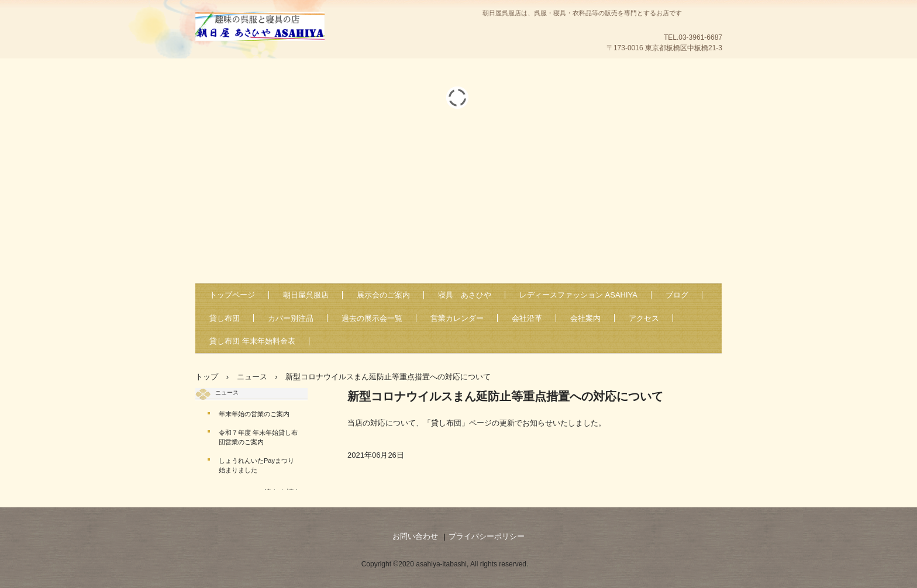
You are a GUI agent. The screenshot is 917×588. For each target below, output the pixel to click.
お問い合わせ (415, 536)
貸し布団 (225, 318)
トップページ (232, 295)
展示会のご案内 (383, 295)
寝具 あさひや (465, 295)
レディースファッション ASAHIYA (578, 295)
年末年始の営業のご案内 (254, 414)
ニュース (227, 392)
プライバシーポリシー (487, 536)
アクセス (644, 318)
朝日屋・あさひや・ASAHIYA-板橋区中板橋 (312, 41)
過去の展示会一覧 (372, 318)
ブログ (677, 295)
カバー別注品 (291, 318)
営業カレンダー (457, 318)
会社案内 (585, 318)
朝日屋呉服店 (306, 295)
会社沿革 (527, 318)
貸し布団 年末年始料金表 (252, 341)
